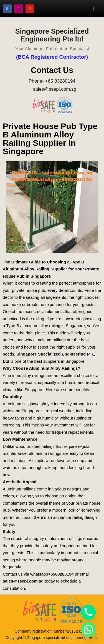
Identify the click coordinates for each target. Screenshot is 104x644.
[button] (93, 9)
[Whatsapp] (88, 630)
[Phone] (88, 612)
